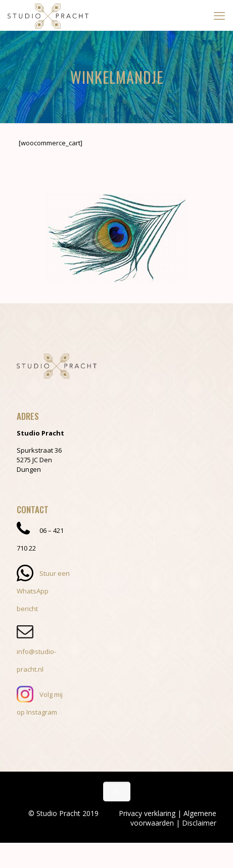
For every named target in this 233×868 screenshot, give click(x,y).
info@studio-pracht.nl (36, 652)
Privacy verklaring (147, 813)
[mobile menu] (219, 15)
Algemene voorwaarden (173, 818)
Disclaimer (199, 823)
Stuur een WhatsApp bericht (43, 591)
